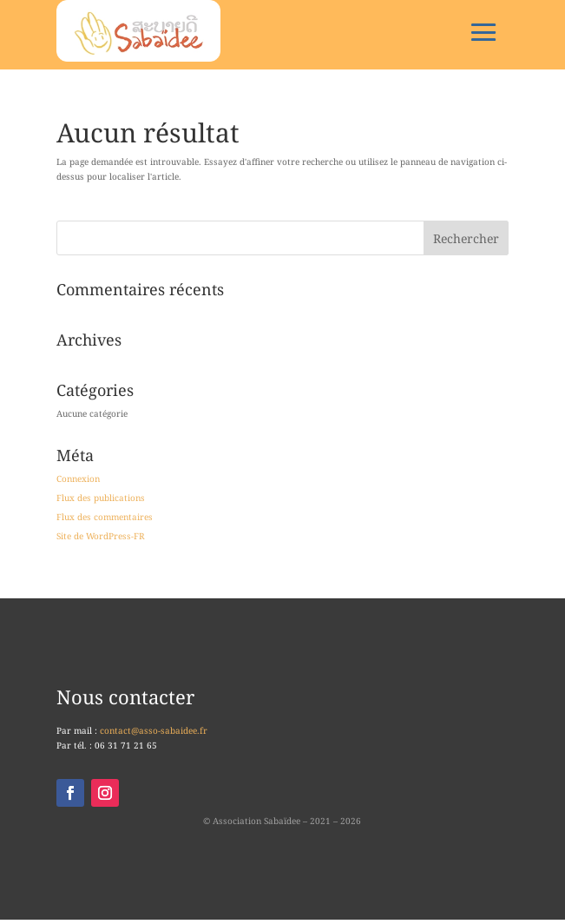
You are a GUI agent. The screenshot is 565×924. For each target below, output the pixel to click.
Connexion (78, 478)
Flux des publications (101, 498)
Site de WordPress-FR (101, 536)
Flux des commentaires (105, 517)
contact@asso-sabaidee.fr (154, 730)
